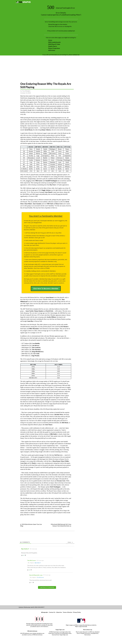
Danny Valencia (46, 130)
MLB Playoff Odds (54, 44)
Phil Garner (39, 181)
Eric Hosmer (64, 327)
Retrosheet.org (88, 630)
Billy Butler (54, 434)
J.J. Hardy (33, 463)
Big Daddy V (38, 563)
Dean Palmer (28, 204)
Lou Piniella (36, 343)
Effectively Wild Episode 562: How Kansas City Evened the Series (61, 525)
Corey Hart (24, 463)
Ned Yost (57, 455)
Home (50, 40)
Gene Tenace (49, 425)
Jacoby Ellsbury (52, 317)
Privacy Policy (77, 612)
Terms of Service (67, 612)
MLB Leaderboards (54, 42)
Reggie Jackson (46, 190)
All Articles (52, 50)
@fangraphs (45, 612)
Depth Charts (53, 46)
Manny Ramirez (39, 311)
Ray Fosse (53, 185)
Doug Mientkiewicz (38, 352)
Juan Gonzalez (37, 204)
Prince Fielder (65, 461)
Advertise (59, 612)
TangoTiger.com (60, 630)
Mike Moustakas (34, 329)
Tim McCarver (40, 577)
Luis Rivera (35, 346)
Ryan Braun (56, 461)
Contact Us (52, 612)
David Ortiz (50, 311)
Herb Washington (55, 487)
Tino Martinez (36, 350)
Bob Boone (65, 423)
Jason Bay (30, 321)
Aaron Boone (49, 297)
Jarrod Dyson (28, 130)
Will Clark (50, 204)
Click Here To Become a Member (46, 289)
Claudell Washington (51, 181)
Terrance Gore (61, 481)
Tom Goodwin (36, 348)
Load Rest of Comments (47, 587)
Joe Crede (36, 354)
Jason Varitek (29, 311)
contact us (71, 31)
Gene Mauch (48, 192)
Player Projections (54, 48)
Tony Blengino (26, 91)
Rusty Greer (59, 204)
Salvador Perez (59, 414)
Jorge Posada (35, 356)
